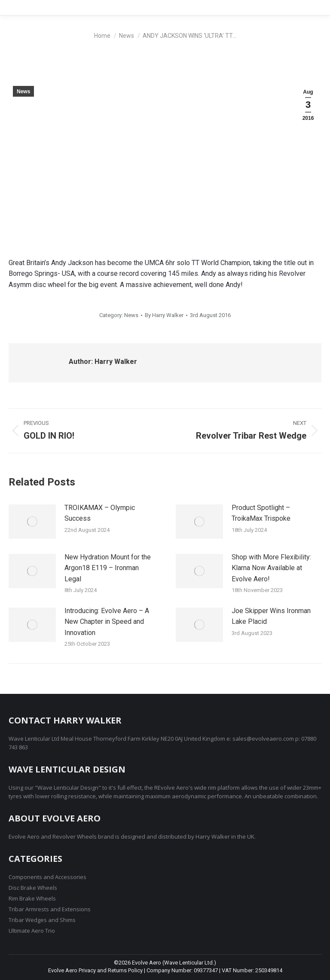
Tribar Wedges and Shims (42, 920)
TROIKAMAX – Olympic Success (100, 513)
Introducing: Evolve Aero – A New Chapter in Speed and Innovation (107, 622)
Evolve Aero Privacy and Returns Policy (95, 970)
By (164, 315)
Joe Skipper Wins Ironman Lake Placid (271, 616)
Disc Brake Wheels (33, 888)
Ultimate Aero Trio (32, 931)
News (23, 92)
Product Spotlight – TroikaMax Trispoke (261, 513)
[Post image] (32, 522)
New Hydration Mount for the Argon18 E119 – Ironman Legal (108, 568)
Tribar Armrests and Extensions (50, 909)
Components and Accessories (47, 877)
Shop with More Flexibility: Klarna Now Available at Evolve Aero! (271, 568)
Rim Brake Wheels (32, 898)
